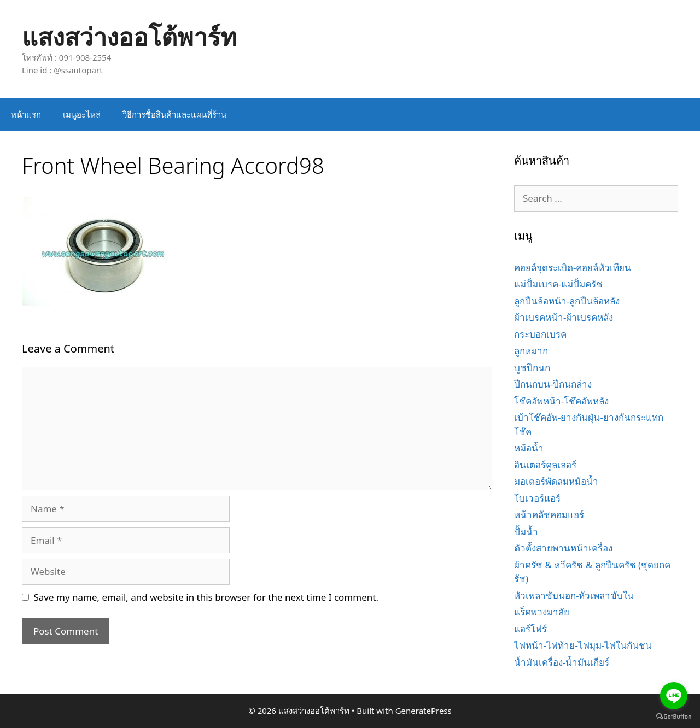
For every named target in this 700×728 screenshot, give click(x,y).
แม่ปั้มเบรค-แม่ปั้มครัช (558, 284)
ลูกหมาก (531, 351)
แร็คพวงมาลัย (542, 612)
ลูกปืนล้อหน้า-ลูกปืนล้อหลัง (567, 301)
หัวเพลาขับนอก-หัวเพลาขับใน (574, 595)
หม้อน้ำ (529, 448)
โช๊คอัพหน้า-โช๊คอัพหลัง (561, 401)
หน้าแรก (26, 114)
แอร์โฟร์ (530, 629)
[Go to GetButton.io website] (674, 717)
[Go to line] (674, 696)
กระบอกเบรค (540, 334)
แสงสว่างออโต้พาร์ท (129, 36)
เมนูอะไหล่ (82, 114)
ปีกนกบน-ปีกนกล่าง (553, 384)
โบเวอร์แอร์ (537, 498)
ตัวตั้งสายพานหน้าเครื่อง (563, 548)
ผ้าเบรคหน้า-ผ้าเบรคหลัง (564, 317)
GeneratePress (424, 711)
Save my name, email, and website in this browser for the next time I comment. (206, 597)
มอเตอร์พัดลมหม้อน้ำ (556, 481)
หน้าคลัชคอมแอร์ (549, 515)
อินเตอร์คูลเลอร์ (545, 465)
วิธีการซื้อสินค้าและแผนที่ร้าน (174, 114)
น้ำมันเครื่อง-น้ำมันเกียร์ (562, 662)
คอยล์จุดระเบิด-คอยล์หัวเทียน (573, 268)
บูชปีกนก (532, 368)
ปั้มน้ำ (526, 532)
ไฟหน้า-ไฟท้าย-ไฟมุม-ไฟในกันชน (583, 645)
